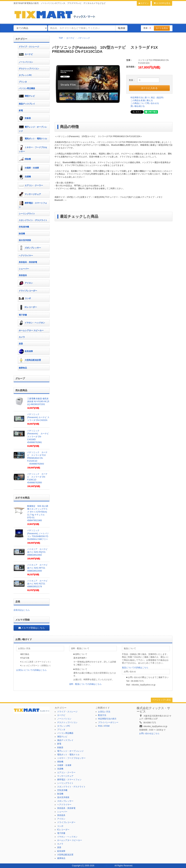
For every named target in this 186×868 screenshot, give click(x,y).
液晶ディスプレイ (27, 104)
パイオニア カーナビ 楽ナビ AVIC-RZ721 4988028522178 (38, 584)
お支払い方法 (104, 712)
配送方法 (102, 715)
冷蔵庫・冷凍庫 (29, 168)
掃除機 (25, 159)
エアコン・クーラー (31, 186)
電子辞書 (23, 315)
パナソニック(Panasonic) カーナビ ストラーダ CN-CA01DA (38, 417)
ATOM (107, 726)
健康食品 (23, 368)
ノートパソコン (26, 62)
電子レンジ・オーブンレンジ (33, 128)
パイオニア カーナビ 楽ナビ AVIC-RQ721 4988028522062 (38, 552)
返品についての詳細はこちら (135, 668)
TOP (61, 38)
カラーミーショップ (62, 866)
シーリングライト (27, 214)
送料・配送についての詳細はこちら (85, 684)
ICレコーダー (28, 307)
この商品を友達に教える (142, 100)
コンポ (25, 299)
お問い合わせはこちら (149, 733)
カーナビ (70, 38)
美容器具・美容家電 (28, 262)
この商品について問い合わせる (145, 103)
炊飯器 (25, 118)
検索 (121, 28)
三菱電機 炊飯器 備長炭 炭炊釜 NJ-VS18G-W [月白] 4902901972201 (38, 401)
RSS (100, 726)
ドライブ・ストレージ (29, 47)
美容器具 (23, 275)
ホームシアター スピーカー (31, 330)
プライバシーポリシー (108, 722)
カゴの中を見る (162, 3)
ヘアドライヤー (26, 256)
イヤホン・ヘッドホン (32, 323)
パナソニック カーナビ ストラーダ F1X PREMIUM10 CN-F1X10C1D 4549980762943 (37, 458)
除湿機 (22, 234)
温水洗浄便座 (25, 240)
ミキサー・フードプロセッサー (33, 149)
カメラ (22, 337)
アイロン (26, 283)
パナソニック (84, 38)
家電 (21, 111)
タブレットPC (25, 75)
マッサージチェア (30, 194)
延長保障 (26, 351)
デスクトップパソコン (29, 69)
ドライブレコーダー (28, 291)
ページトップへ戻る (162, 700)
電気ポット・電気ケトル (33, 139)
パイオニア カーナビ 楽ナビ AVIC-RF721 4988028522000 (38, 568)
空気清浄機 (24, 227)
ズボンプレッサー (30, 248)
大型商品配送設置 (30, 360)
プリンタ (23, 82)
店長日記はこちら (22, 610)
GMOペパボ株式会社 (104, 866)
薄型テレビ (27, 96)
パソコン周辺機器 (27, 88)
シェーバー (24, 269)
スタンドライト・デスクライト (33, 220)
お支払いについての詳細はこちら (31, 670)
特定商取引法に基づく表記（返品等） (148, 98)
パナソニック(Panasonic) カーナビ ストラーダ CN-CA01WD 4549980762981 (39, 437)
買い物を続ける (138, 106)
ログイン (144, 3)
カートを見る (162, 28)
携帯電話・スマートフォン (33, 204)
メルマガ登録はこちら (31, 628)
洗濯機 (25, 177)
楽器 (21, 344)
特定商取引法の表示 (107, 719)
